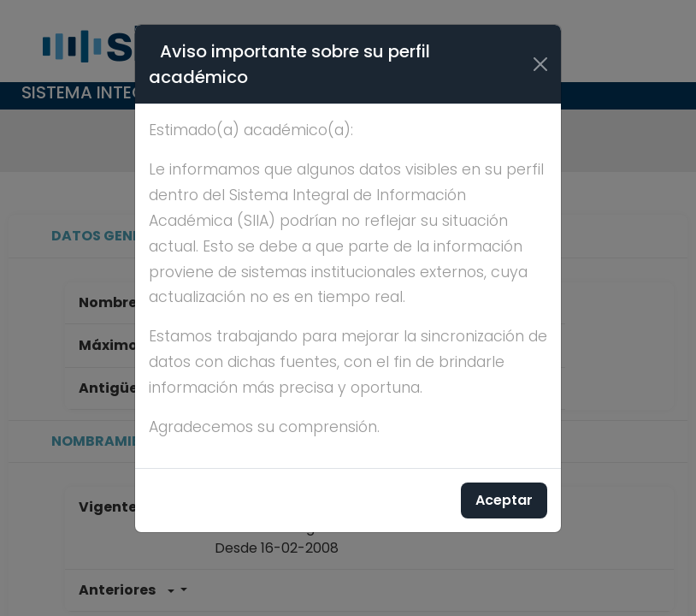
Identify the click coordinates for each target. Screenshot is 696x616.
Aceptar (504, 500)
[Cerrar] (540, 64)
